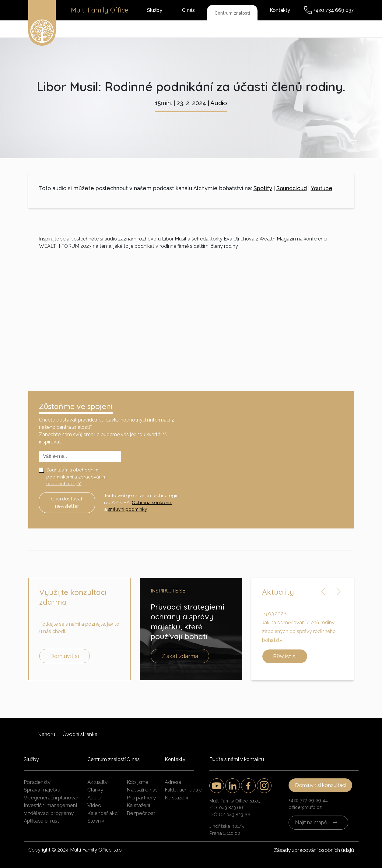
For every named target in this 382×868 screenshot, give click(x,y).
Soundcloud (292, 188)
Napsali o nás (142, 790)
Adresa (173, 782)
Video (94, 805)
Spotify (263, 188)
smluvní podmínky (127, 509)
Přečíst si (285, 656)
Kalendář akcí (103, 813)
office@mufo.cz (305, 807)
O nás (188, 10)
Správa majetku (42, 790)
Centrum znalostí (232, 13)
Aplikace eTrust (41, 821)
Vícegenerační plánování (52, 798)
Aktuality (97, 782)
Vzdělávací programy (49, 813)
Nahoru (46, 734)
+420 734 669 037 (334, 10)
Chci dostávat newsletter (67, 502)
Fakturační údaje (184, 790)
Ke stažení (138, 805)
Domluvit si (65, 656)
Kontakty (280, 10)
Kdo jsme (138, 782)
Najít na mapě (311, 822)
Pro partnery (141, 798)
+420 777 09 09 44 (308, 800)
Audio (219, 103)
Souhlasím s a (76, 477)
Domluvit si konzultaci (320, 785)
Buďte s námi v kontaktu (237, 759)
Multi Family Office (100, 10)
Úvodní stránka (80, 734)
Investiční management (51, 805)
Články (95, 790)
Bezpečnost (141, 813)
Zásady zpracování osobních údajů (314, 850)
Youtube (322, 188)
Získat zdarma (180, 656)
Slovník (96, 821)
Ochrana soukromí (152, 503)
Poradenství (38, 782)
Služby (155, 10)
